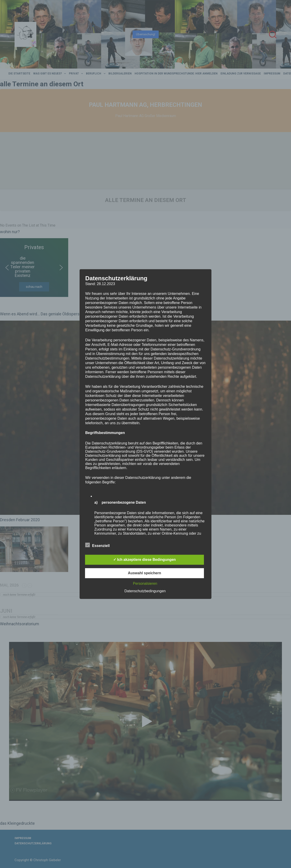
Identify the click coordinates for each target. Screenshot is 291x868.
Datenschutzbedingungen (145, 591)
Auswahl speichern (145, 573)
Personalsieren (145, 583)
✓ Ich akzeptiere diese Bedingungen (144, 560)
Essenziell (97, 545)
